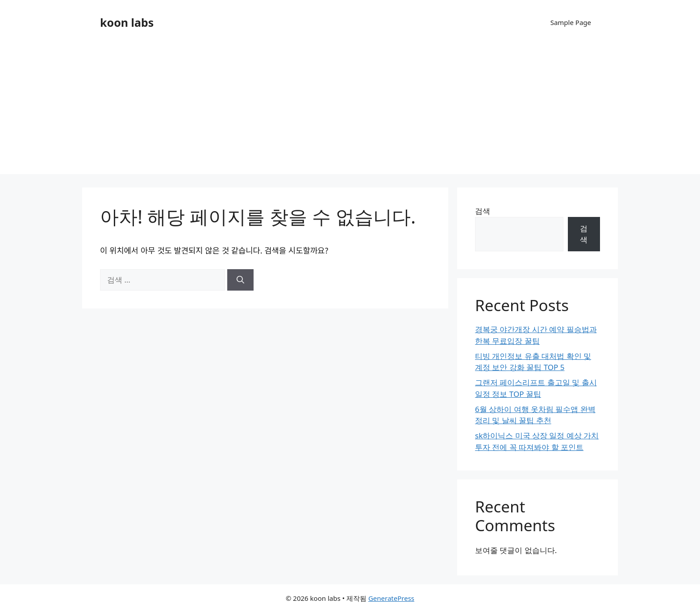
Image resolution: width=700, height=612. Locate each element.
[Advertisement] (350, 112)
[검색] (240, 280)
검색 (483, 211)
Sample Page (571, 22)
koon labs (127, 22)
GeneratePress (391, 598)
